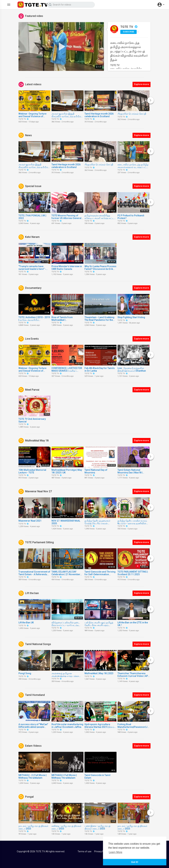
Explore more (142, 84)
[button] (161, 5)
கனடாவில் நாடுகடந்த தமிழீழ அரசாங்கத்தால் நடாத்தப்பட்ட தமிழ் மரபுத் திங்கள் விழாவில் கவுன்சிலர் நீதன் (129, 51)
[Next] (151, 100)
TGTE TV (129, 27)
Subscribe (128, 32)
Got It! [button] (135, 862)
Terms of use (84, 851)
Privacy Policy (101, 851)
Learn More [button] (116, 852)
